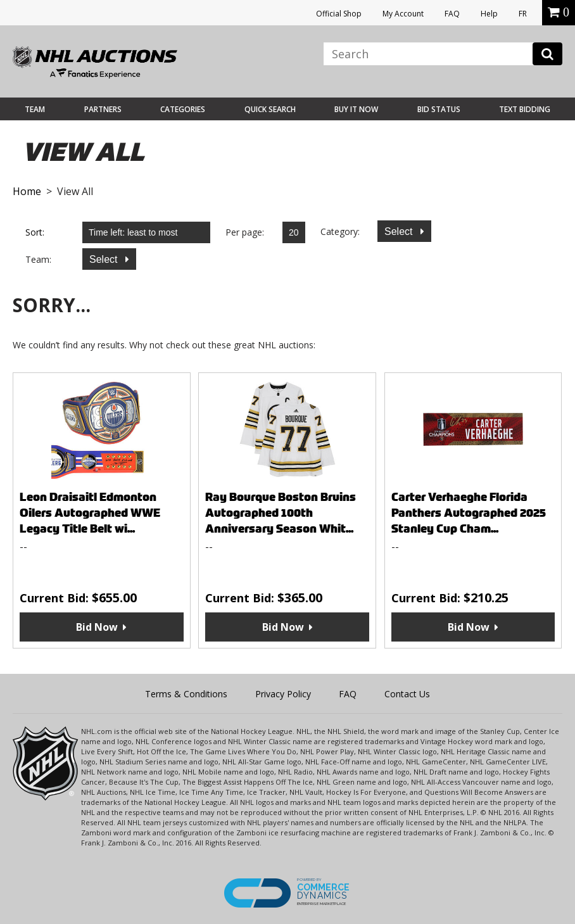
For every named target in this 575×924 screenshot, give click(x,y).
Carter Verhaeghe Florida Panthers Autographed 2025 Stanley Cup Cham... (469, 513)
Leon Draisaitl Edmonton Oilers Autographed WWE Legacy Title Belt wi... (90, 513)
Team (35, 109)
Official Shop (339, 14)
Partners (103, 109)
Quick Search (270, 109)
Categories (183, 109)
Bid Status (439, 109)
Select (400, 231)
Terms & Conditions (186, 694)
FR (523, 14)
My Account (403, 14)
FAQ (452, 14)
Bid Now (97, 627)
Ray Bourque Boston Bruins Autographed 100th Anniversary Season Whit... (281, 513)
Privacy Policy (283, 694)
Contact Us (407, 694)
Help (489, 14)
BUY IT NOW (356, 109)
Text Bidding (525, 109)
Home (27, 191)
